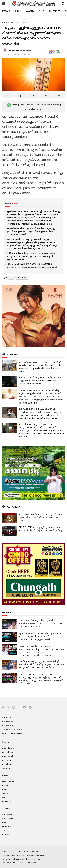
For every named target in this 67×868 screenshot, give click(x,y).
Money (5, 834)
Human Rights (9, 756)
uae (11, 278)
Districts (55, 11)
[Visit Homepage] (33, 4)
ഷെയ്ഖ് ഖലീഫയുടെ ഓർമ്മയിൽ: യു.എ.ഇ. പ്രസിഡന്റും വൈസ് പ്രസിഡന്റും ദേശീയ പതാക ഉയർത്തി (31, 231)
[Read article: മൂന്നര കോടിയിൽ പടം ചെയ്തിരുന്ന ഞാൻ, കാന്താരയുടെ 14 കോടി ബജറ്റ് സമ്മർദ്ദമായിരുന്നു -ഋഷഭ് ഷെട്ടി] (10, 637)
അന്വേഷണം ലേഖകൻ (21, 50)
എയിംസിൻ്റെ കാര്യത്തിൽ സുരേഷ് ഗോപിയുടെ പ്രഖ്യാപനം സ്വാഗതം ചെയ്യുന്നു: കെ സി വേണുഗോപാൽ (41, 623)
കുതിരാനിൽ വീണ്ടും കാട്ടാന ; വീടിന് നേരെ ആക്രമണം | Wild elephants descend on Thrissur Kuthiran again (40, 380)
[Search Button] (63, 4)
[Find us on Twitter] (8, 708)
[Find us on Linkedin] (19, 708)
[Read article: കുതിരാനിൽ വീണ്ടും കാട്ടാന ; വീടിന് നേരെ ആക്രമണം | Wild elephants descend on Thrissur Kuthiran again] (10, 381)
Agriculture (8, 818)
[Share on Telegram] (46, 96)
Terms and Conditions (13, 729)
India (18, 11)
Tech (5, 830)
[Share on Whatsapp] (8, 96)
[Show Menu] (4, 4)
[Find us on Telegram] (30, 708)
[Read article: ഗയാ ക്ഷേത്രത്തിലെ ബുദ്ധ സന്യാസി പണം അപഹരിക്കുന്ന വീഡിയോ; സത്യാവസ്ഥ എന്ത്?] (10, 518)
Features (7, 760)
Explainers (7, 764)
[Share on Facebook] (21, 96)
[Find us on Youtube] (25, 708)
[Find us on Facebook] (3, 708)
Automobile (8, 814)
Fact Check (8, 752)
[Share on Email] (59, 96)
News (12, 22)
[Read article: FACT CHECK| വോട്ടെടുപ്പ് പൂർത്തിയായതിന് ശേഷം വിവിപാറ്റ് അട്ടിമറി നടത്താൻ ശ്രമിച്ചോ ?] (10, 531)
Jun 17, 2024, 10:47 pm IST (20, 54)
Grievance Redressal (12, 733)
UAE (25, 22)
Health (5, 822)
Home (5, 22)
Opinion (6, 768)
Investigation (9, 748)
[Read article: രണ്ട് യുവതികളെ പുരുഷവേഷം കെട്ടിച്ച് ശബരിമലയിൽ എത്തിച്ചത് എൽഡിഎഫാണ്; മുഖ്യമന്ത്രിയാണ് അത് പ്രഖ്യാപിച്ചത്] (10, 665)
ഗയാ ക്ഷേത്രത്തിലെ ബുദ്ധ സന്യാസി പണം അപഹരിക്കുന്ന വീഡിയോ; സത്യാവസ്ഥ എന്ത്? (40, 517)
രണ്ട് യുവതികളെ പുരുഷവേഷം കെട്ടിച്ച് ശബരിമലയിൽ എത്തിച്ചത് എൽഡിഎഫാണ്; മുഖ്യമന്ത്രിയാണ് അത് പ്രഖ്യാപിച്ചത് (41, 664)
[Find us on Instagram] (14, 708)
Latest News (8, 781)
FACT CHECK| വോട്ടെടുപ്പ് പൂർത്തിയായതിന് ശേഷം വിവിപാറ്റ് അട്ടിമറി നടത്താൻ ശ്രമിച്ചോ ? (41, 530)
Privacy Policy (9, 725)
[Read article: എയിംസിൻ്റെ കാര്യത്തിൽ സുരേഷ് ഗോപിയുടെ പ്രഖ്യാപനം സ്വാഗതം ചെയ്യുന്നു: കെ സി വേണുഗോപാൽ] (10, 624)
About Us (7, 717)
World (30, 11)
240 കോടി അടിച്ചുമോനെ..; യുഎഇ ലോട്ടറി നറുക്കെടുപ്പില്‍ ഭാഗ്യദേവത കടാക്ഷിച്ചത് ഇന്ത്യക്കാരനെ (31, 256)
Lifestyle (6, 826)
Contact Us (8, 721)
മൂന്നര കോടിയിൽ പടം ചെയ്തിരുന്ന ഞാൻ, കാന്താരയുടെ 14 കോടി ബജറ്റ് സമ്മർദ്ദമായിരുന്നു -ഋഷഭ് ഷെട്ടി (40, 636)
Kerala (6, 11)
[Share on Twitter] (33, 96)
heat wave (22, 278)
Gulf (42, 11)
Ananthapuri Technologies (26, 862)
